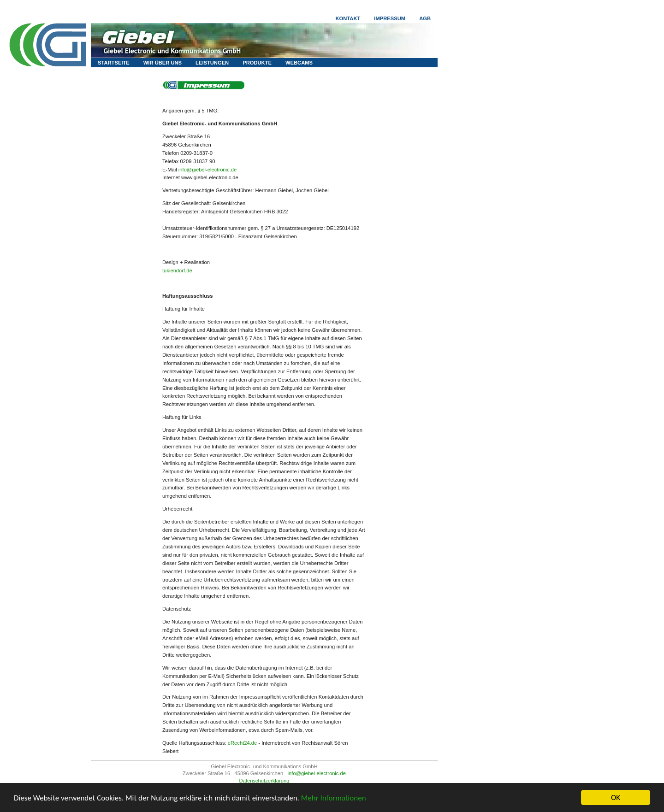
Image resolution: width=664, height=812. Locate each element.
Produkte (257, 63)
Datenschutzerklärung (264, 781)
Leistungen (212, 63)
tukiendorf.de (177, 271)
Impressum (390, 18)
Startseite (114, 63)
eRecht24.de (242, 743)
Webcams (299, 63)
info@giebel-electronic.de (207, 170)
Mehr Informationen (334, 798)
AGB (425, 18)
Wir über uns (163, 63)
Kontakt (348, 18)
